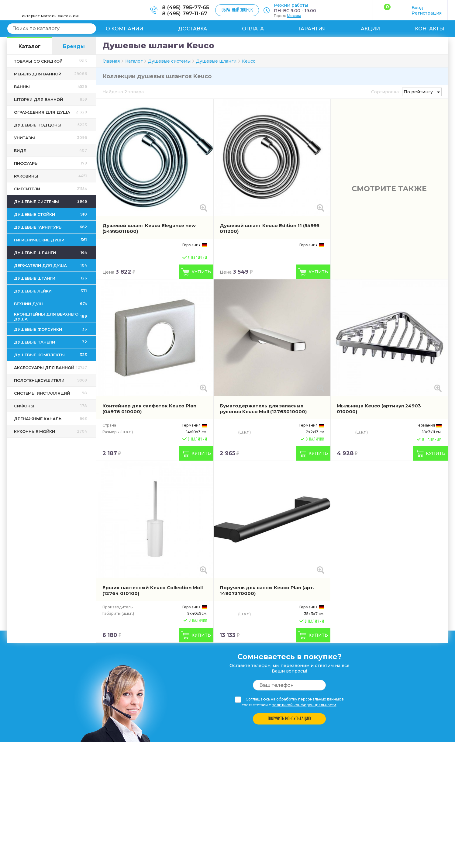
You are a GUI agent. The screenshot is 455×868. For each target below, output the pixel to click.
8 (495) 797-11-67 (185, 13)
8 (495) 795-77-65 (186, 7)
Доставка (193, 29)
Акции (370, 29)
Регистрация (427, 13)
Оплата (253, 29)
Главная (111, 61)
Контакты (429, 29)
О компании (124, 29)
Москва (294, 16)
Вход (417, 8)
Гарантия (312, 29)
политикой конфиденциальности (304, 705)
